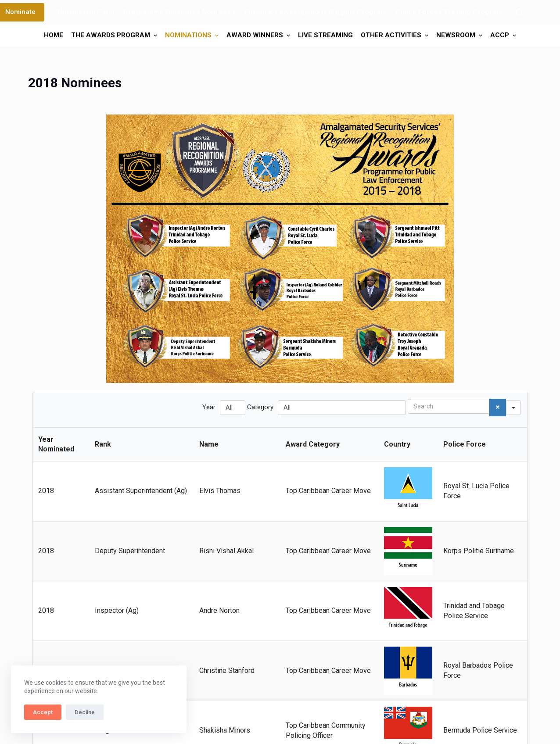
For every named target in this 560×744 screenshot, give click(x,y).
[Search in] (513, 408)
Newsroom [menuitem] (460, 35)
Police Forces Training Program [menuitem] (449, 12)
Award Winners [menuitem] (259, 35)
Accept (43, 712)
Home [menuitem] (54, 35)
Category (260, 407)
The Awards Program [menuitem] (115, 35)
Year (209, 407)
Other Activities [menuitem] (396, 35)
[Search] (519, 13)
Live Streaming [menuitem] (325, 35)
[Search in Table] (449, 406)
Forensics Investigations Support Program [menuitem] (316, 12)
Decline (85, 712)
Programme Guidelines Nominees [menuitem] (179, 12)
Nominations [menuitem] (193, 35)
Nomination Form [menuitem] (86, 12)
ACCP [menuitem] (504, 35)
